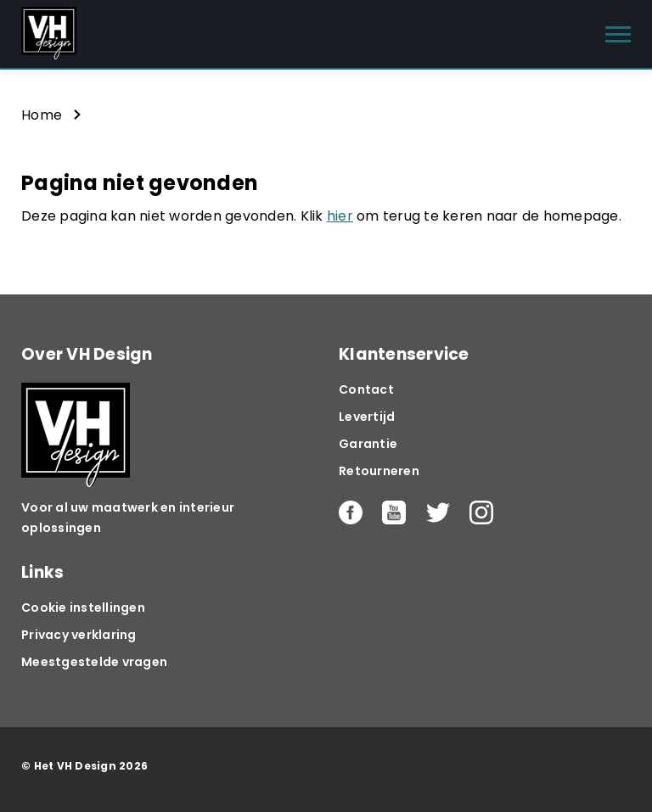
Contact (366, 389)
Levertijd (367, 417)
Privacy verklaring (79, 635)
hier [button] (340, 216)
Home (42, 115)
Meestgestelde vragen (94, 662)
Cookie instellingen (83, 608)
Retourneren (379, 471)
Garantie (368, 444)
